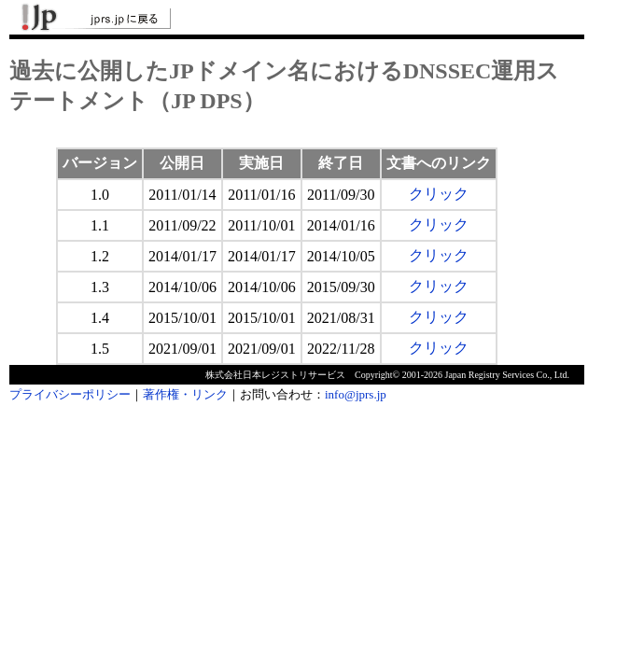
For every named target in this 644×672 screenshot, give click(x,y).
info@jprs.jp (356, 394)
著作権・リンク (185, 394)
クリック (439, 194)
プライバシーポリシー (70, 394)
